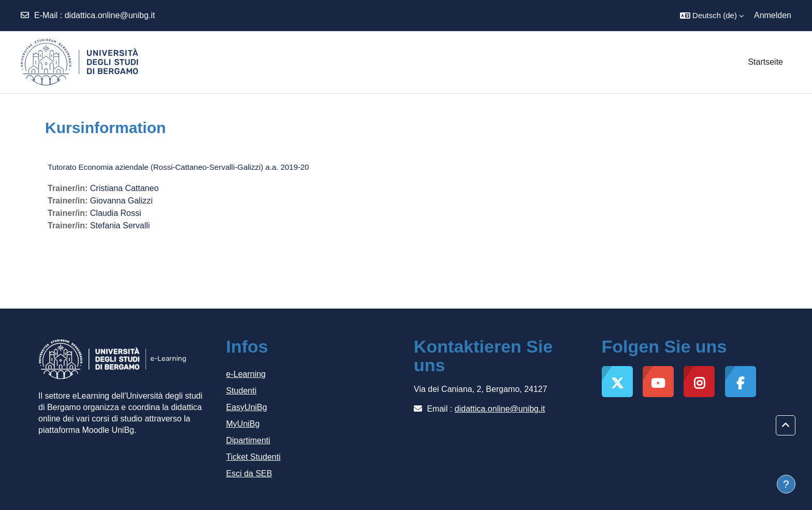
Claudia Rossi (116, 213)
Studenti (242, 391)
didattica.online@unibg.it (110, 15)
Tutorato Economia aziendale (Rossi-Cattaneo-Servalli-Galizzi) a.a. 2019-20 (178, 167)
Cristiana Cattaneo (125, 188)
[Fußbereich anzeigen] (786, 484)
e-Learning (246, 374)
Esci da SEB (249, 473)
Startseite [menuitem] (765, 62)
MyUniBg (243, 424)
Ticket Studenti (253, 457)
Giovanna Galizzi (121, 201)
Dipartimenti (248, 440)
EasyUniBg (247, 407)
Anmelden (773, 15)
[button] (712, 16)
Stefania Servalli (120, 225)
